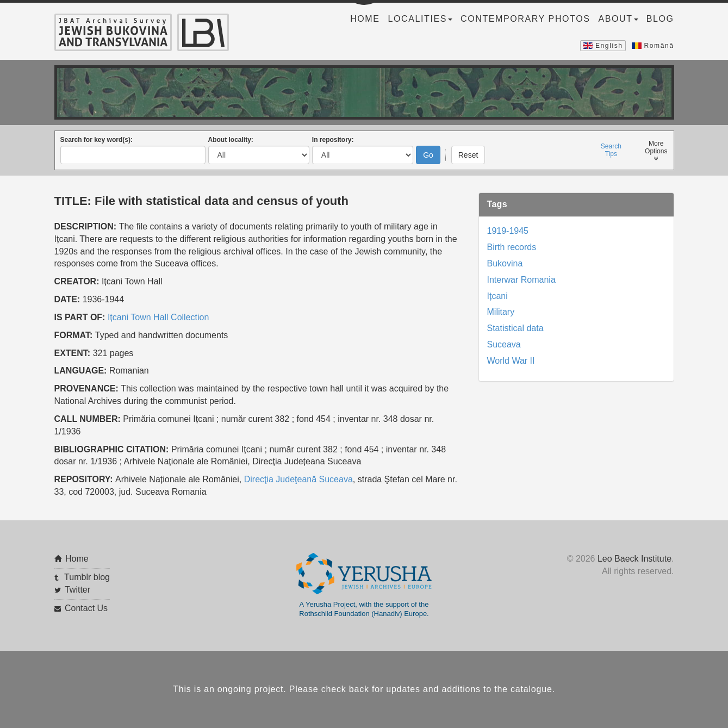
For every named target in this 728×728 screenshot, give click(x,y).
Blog (660, 19)
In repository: (333, 140)
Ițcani (497, 295)
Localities (420, 19)
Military (501, 312)
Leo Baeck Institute (634, 559)
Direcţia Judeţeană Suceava (298, 479)
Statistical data (515, 328)
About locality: (231, 140)
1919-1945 (508, 231)
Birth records (512, 247)
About (618, 19)
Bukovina (505, 263)
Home (365, 19)
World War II (511, 361)
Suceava (504, 344)
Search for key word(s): (97, 140)
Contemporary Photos (525, 19)
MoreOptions (656, 151)
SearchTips (611, 150)
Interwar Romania (521, 279)
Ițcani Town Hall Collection (158, 317)
